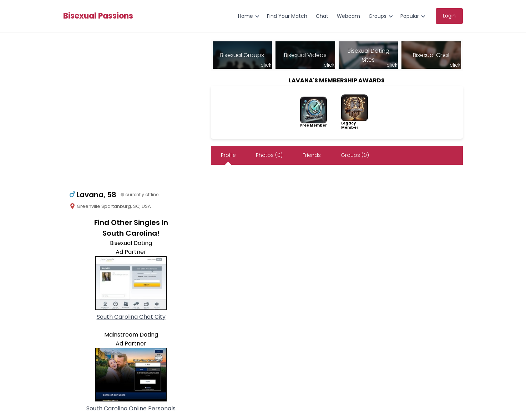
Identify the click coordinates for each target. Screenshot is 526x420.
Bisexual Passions (98, 16)
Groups (378, 16)
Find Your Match (287, 16)
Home (246, 16)
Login (449, 16)
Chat (322, 16)
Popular (410, 16)
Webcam (348, 16)
